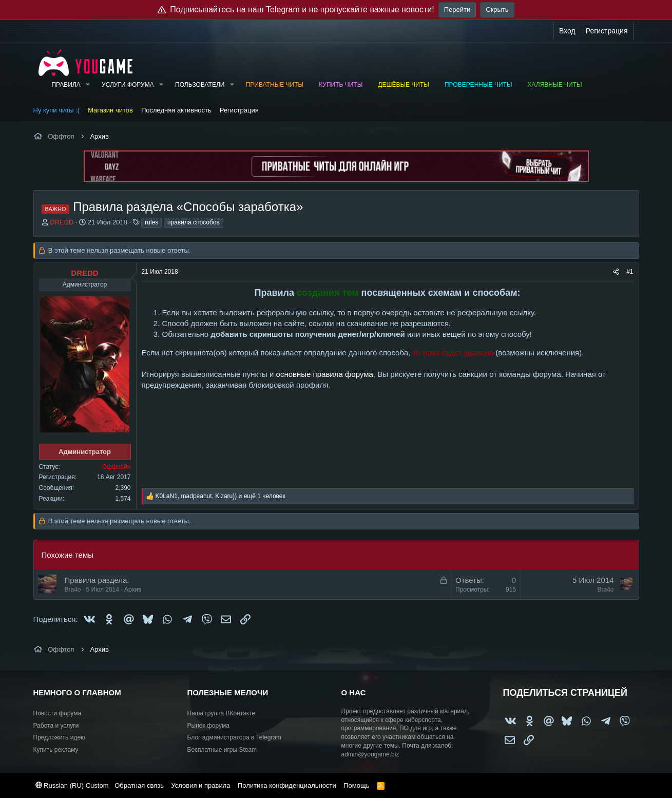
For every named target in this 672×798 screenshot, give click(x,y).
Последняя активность (176, 110)
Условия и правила (200, 785)
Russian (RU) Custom (72, 785)
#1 (630, 272)
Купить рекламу (56, 750)
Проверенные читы (478, 85)
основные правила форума (325, 374)
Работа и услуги (56, 726)
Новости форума (57, 713)
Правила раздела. (97, 580)
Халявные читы (555, 85)
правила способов (194, 222)
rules (151, 222)
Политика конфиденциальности (287, 785)
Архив (133, 590)
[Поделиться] (616, 272)
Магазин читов (110, 110)
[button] (88, 85)
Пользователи (200, 85)
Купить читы (341, 85)
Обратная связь (139, 785)
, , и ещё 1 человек (220, 496)
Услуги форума (128, 85)
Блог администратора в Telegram (235, 737)
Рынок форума (208, 726)
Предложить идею (60, 737)
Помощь (356, 785)
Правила (66, 85)
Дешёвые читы (404, 85)
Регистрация (239, 110)
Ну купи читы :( (57, 110)
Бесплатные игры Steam (222, 750)
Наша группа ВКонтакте (222, 713)
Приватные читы (275, 85)
